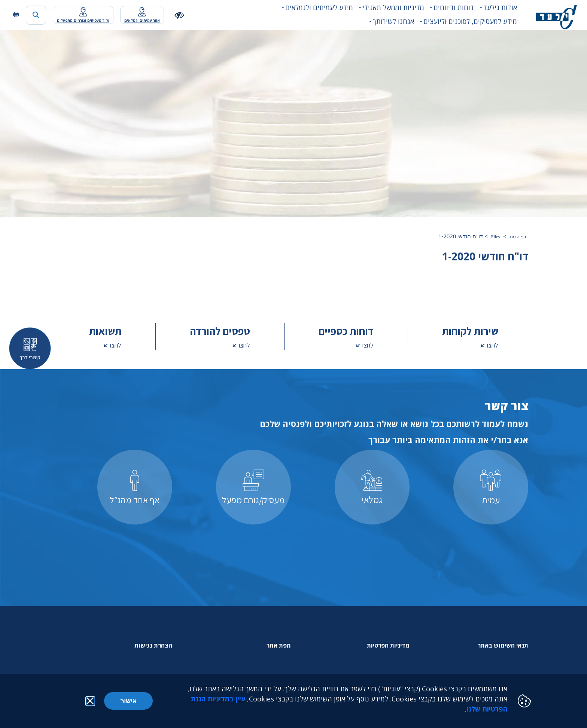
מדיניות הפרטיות (388, 645)
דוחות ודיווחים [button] (454, 7)
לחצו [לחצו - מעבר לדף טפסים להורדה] (244, 345)
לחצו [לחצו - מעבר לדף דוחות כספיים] (368, 345)
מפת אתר (279, 645)
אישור (128, 701)
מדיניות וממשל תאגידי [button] (393, 7)
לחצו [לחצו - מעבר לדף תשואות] (115, 345)
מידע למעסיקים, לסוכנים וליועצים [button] (470, 21)
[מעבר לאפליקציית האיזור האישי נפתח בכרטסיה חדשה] (142, 15)
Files (495, 237)
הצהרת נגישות (153, 645)
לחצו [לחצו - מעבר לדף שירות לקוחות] (492, 345)
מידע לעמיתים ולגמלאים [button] (319, 7)
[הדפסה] (16, 15)
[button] (90, 701)
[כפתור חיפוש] (36, 15)
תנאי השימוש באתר (503, 645)
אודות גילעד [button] (500, 7)
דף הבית (518, 237)
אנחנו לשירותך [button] (393, 21)
